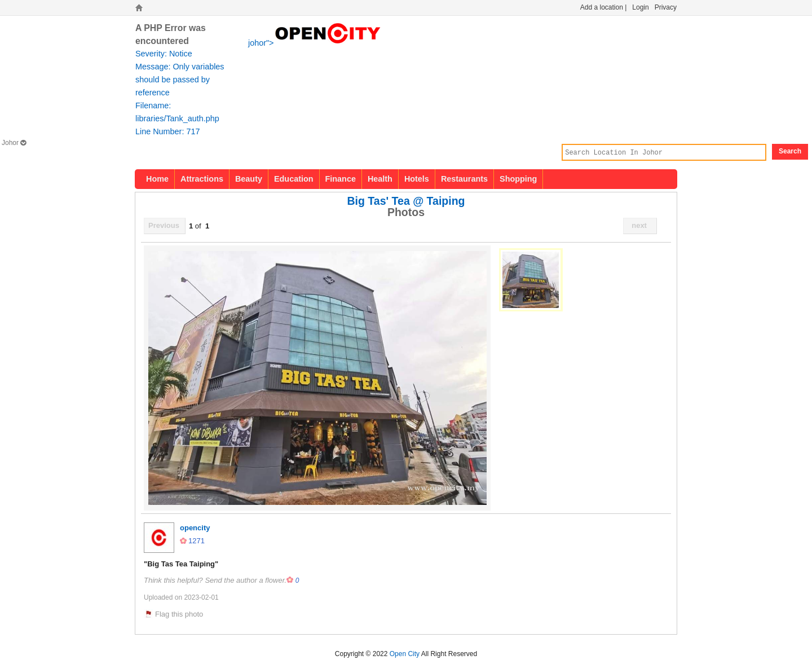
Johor (14, 143)
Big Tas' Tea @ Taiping (406, 201)
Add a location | (604, 7)
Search (790, 151)
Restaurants (464, 179)
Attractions (202, 179)
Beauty (249, 179)
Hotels (417, 179)
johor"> (315, 42)
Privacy (666, 7)
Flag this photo (179, 614)
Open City (405, 654)
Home (157, 179)
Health (380, 179)
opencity (195, 528)
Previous (164, 225)
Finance (341, 179)
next (639, 225)
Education (294, 179)
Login (640, 7)
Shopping (518, 179)
